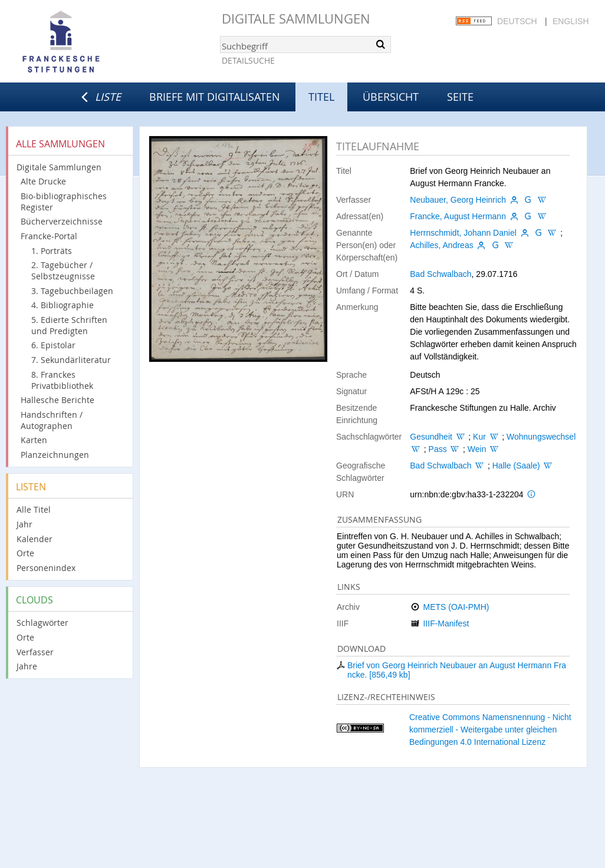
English (571, 21)
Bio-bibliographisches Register (64, 202)
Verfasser (35, 652)
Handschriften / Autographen (52, 420)
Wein (477, 449)
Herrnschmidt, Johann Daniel (463, 233)
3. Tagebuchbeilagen (72, 291)
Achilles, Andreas (441, 245)
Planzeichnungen (55, 455)
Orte (25, 553)
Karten (34, 440)
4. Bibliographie (63, 305)
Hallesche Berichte (57, 400)
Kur (479, 437)
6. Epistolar (53, 345)
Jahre (27, 666)
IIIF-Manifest (446, 623)
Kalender (34, 539)
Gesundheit (431, 437)
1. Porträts (52, 251)
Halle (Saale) (516, 466)
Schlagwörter (42, 623)
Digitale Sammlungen (296, 19)
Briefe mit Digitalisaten (215, 97)
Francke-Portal (49, 236)
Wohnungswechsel (541, 437)
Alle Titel (34, 509)
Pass (438, 449)
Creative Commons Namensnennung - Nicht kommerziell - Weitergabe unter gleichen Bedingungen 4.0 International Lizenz (490, 730)
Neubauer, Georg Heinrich (458, 200)
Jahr (24, 524)
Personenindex (46, 568)
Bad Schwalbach (440, 274)
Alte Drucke (43, 181)
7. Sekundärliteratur (71, 360)
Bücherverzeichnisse (62, 221)
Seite (460, 97)
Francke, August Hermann (458, 216)
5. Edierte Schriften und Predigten (69, 325)
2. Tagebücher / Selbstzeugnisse (63, 270)
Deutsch (517, 21)
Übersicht (391, 97)
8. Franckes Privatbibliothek (62, 380)
